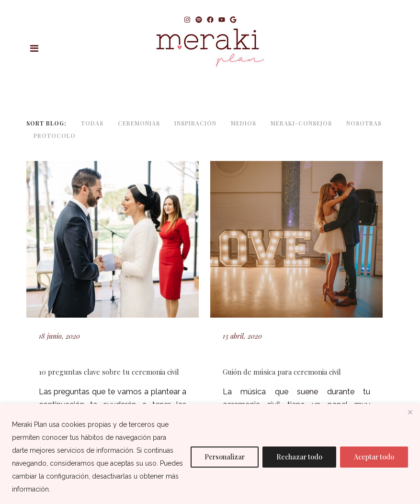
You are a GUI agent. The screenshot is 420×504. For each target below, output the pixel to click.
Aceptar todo (374, 457)
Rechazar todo (299, 457)
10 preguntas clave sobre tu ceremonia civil (109, 372)
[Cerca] (410, 412)
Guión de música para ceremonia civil (282, 372)
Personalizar (225, 457)
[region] (210, 454)
